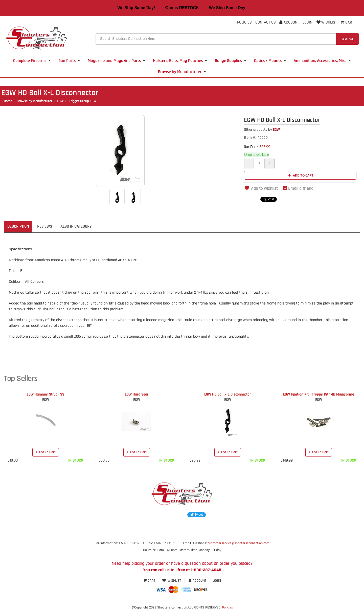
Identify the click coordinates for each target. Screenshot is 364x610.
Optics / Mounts (270, 61)
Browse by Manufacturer (182, 72)
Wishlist (326, 22)
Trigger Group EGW (82, 101)
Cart (150, 581)
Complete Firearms (32, 61)
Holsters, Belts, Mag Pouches (180, 61)
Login (307, 22)
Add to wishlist (261, 188)
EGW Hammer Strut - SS (45, 394)
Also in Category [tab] (76, 226)
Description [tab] (18, 226)
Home (8, 101)
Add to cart (300, 175)
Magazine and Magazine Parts (117, 61)
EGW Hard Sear (137, 394)
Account (289, 22)
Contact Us (266, 22)
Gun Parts (69, 61)
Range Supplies (231, 61)
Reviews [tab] (45, 226)
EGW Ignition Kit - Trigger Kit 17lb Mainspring (319, 394)
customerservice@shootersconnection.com (239, 543)
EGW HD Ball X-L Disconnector (227, 394)
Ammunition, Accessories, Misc (322, 61)
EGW (60, 101)
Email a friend (298, 188)
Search (348, 39)
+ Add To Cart (46, 452)
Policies (244, 22)
